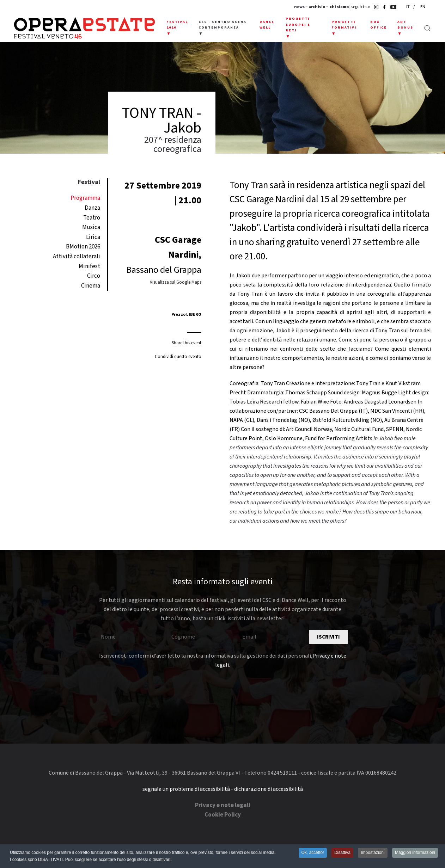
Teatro (92, 218)
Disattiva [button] (342, 853)
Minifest (89, 266)
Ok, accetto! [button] (313, 853)
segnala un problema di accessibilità (186, 789)
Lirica (93, 237)
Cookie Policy (223, 815)
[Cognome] (201, 637)
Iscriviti (328, 637)
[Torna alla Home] (84, 28)
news (299, 7)
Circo (94, 276)
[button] (177, 28)
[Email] (272, 637)
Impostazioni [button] (373, 853)
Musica (91, 227)
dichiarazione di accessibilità (269, 789)
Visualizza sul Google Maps (176, 282)
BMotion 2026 (83, 247)
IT (408, 7)
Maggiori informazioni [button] (415, 853)
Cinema (91, 286)
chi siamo (339, 7)
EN (423, 7)
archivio (317, 7)
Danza (92, 208)
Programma (85, 198)
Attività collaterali (77, 257)
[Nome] (131, 637)
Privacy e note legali (223, 805)
